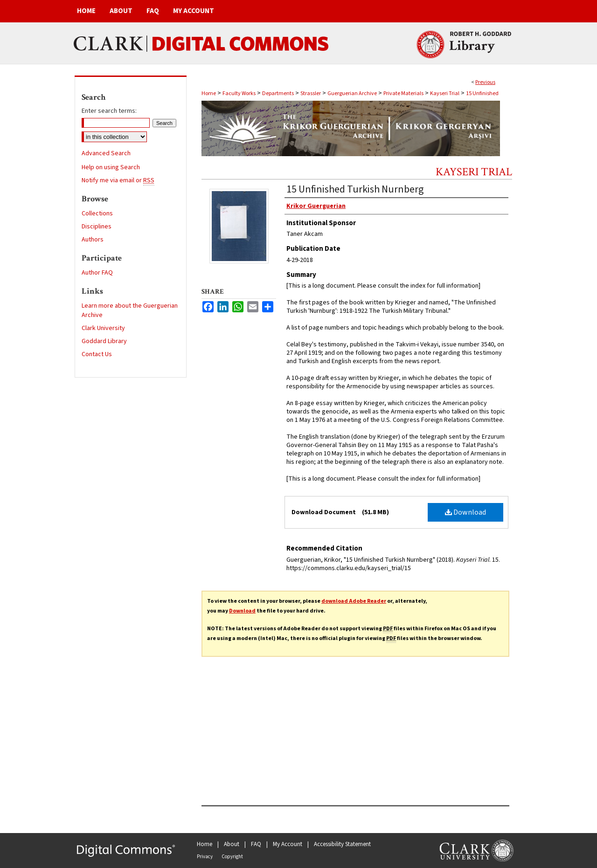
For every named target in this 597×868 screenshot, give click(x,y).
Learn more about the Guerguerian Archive (130, 310)
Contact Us (97, 354)
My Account (288, 844)
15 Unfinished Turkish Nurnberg (355, 189)
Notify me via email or (118, 180)
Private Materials (403, 93)
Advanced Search (106, 153)
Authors (93, 240)
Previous (485, 82)
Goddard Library (104, 341)
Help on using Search (111, 167)
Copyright (232, 857)
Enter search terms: (109, 111)
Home (209, 93)
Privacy (205, 857)
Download (465, 512)
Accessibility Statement (342, 844)
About (232, 844)
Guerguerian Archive (352, 93)
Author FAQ (97, 273)
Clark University (103, 328)
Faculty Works (239, 93)
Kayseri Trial (445, 93)
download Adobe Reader (354, 601)
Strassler (311, 93)
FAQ (256, 844)
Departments (278, 93)
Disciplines (97, 227)
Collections (97, 214)
